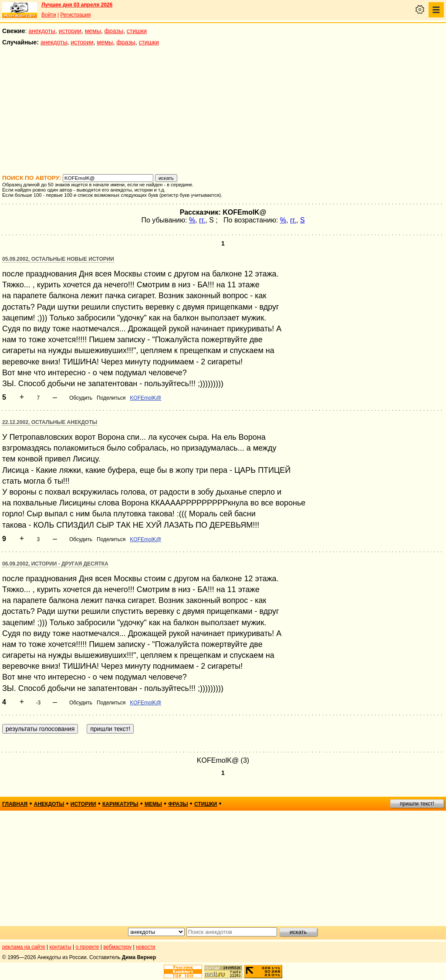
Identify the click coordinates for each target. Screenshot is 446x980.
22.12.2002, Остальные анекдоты (50, 422)
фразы (114, 31)
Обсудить (81, 398)
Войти (49, 15)
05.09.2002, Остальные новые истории (58, 259)
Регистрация (75, 15)
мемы (93, 31)
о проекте (88, 947)
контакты (61, 947)
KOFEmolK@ (145, 398)
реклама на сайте (24, 947)
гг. (202, 220)
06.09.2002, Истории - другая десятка (55, 564)
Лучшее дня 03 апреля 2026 (77, 5)
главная (15, 804)
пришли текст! (417, 804)
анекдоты (42, 31)
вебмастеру (117, 947)
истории (70, 31)
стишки (137, 31)
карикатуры (120, 804)
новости (145, 947)
